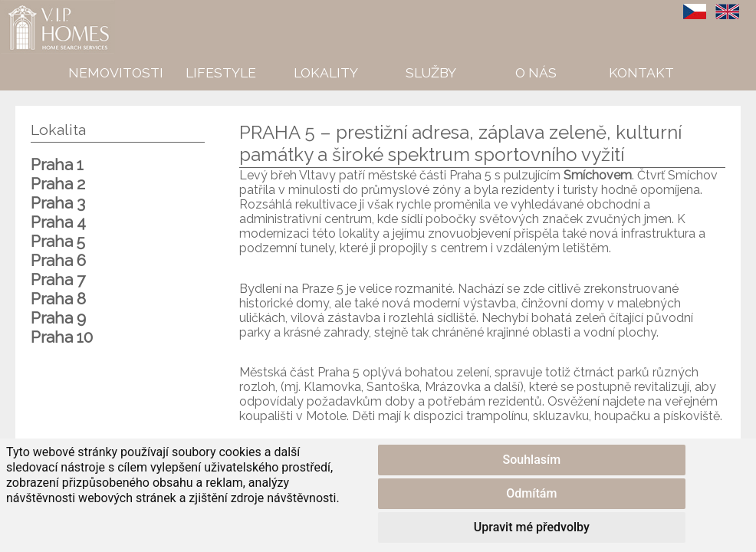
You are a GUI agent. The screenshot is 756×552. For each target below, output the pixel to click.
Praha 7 (58, 279)
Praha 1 (57, 164)
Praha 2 (58, 184)
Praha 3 (58, 203)
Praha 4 (58, 222)
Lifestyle (221, 72)
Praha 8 (58, 299)
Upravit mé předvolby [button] (532, 527)
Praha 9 (58, 318)
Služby (431, 72)
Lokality (326, 72)
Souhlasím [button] (532, 460)
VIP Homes (38, 8)
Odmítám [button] (531, 493)
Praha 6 (58, 260)
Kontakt (641, 72)
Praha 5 (58, 241)
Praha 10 (62, 337)
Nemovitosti (116, 72)
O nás (536, 72)
